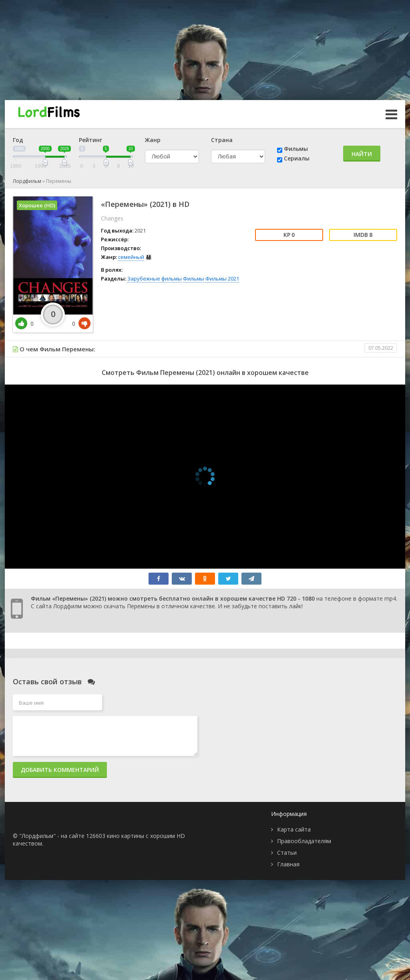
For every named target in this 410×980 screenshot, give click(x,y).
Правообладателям (304, 841)
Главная (288, 864)
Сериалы (297, 158)
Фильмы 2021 (222, 279)
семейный (131, 257)
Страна (222, 140)
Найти (362, 154)
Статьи (287, 853)
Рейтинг (90, 140)
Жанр (153, 140)
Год (18, 140)
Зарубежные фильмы (155, 279)
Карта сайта (294, 829)
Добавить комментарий (60, 770)
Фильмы (296, 149)
